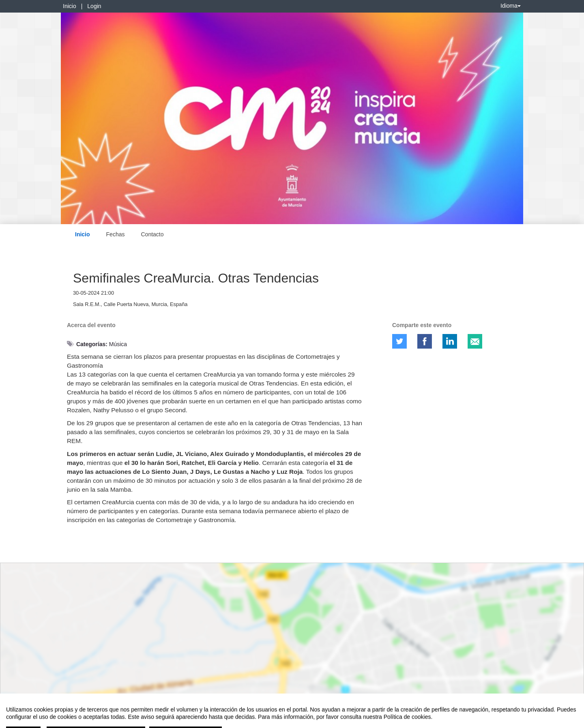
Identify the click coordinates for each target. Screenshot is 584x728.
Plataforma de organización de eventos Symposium (296, 720)
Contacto (152, 234)
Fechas (116, 234)
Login (94, 6)
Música (118, 344)
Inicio (70, 6)
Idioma (511, 6)
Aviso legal (18, 720)
